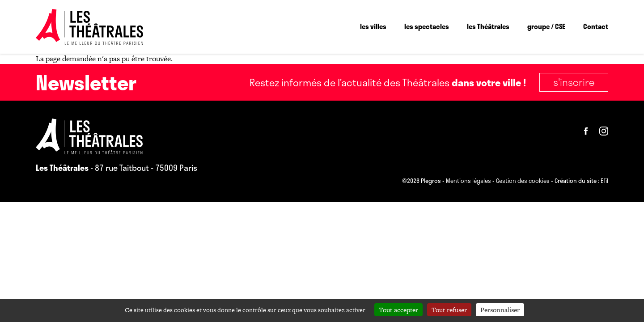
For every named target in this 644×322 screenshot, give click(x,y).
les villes (373, 26)
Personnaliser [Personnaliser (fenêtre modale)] (500, 310)
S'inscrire (574, 82)
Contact (596, 26)
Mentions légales (468, 181)
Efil (604, 181)
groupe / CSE (546, 26)
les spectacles (427, 26)
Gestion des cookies (523, 181)
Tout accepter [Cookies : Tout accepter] (398, 310)
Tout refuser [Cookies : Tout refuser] (449, 310)
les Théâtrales (488, 26)
